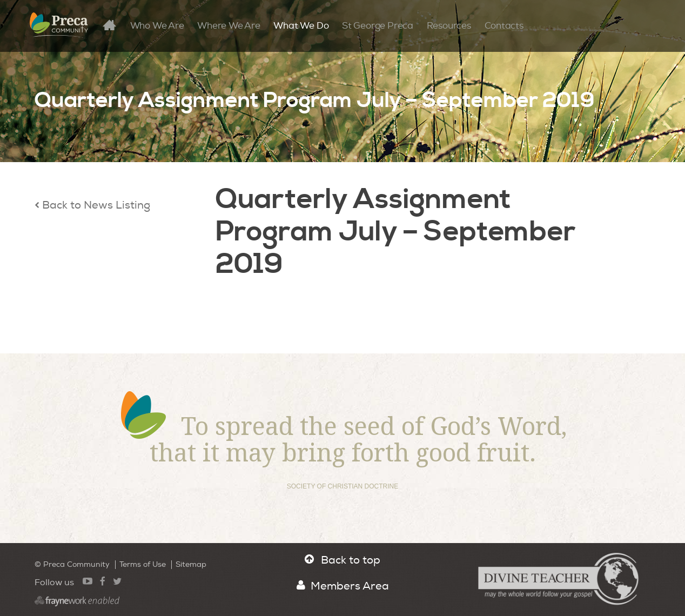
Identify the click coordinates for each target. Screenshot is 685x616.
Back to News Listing (92, 205)
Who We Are (157, 26)
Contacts (504, 26)
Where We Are (229, 26)
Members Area (343, 586)
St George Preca (378, 26)
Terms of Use (143, 564)
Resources (449, 26)
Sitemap (191, 564)
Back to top (342, 560)
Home (115, 25)
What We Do (301, 26)
